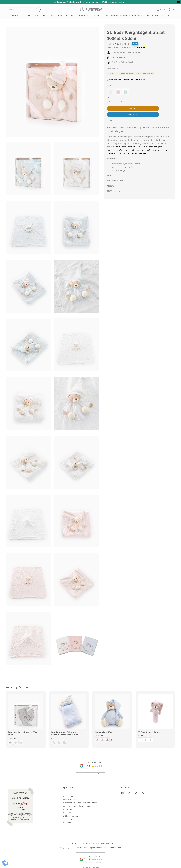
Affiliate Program (71, 816)
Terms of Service (116, 848)
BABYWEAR (111, 16)
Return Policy (69, 810)
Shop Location (69, 819)
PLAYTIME (136, 16)
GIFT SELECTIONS (66, 16)
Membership (69, 796)
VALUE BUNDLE (82, 16)
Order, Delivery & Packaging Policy (84, 848)
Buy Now (133, 108)
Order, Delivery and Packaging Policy (79, 806)
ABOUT (15, 16)
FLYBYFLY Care (69, 800)
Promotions (113, 68)
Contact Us (68, 823)
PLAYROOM (97, 16)
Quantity (110, 98)
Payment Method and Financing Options (80, 803)
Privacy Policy (64, 848)
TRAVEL (148, 16)
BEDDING (124, 16)
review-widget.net (94, 774)
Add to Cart (133, 114)
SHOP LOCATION (162, 16)
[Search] (37, 10)
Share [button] (111, 121)
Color (111, 85)
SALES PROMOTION (31, 16)
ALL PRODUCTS (49, 16)
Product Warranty (71, 813)
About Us (67, 793)
